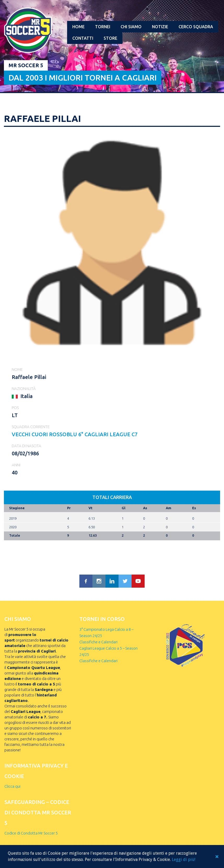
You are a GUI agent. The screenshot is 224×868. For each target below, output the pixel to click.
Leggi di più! (184, 860)
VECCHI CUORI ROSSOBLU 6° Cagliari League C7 (75, 434)
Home (78, 27)
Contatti (83, 38)
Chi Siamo (131, 27)
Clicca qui (12, 786)
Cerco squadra (196, 27)
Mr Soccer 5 (26, 65)
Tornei (103, 27)
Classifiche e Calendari (98, 642)
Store (110, 38)
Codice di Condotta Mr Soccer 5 (31, 833)
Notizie (160, 27)
